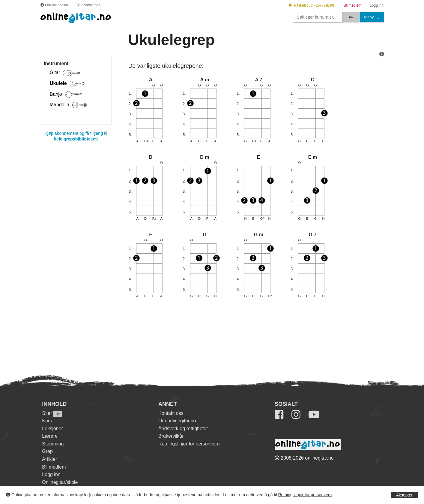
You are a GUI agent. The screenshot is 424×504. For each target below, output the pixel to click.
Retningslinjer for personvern (305, 495)
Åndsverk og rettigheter (183, 429)
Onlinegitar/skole (60, 482)
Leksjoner (52, 429)
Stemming (53, 444)
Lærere (50, 436)
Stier (47, 413)
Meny (369, 17)
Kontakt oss (171, 413)
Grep (47, 451)
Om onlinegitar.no (177, 421)
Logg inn (51, 474)
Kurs (47, 421)
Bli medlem (54, 467)
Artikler (49, 459)
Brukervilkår (171, 436)
